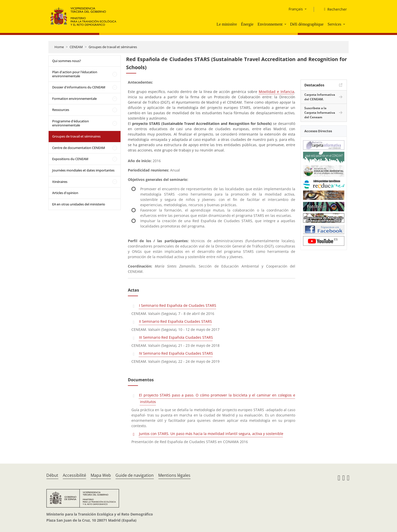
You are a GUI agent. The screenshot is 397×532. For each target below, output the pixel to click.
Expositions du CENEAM (70, 159)
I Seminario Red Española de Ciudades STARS (178, 305)
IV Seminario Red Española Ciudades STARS (176, 353)
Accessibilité (74, 475)
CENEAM (76, 47)
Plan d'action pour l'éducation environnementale (75, 74)
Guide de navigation (135, 475)
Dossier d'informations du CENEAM (79, 87)
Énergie (247, 24)
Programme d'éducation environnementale (71, 123)
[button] (286, 24)
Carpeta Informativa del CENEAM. (320, 97)
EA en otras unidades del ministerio (79, 204)
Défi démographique (307, 24)
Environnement (270, 24)
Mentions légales (174, 475)
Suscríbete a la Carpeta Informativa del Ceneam (320, 113)
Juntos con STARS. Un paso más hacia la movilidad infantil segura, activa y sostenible (211, 434)
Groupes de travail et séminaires (113, 47)
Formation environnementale (74, 99)
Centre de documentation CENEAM (79, 148)
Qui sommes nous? (67, 61)
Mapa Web (101, 475)
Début (52, 475)
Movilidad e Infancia (276, 92)
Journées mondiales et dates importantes (83, 170)
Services (334, 24)
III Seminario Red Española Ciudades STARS (176, 337)
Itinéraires (60, 182)
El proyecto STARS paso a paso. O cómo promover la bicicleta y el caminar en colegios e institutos (217, 398)
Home (59, 47)
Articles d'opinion (65, 193)
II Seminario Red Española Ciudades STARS (175, 321)
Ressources (61, 110)
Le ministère (227, 24)
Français (296, 9)
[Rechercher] (333, 9)
